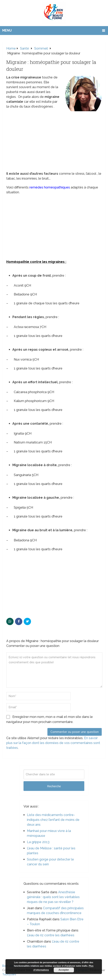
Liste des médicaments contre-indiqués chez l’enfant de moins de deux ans (53, 820)
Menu (7, 30)
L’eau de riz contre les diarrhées (51, 935)
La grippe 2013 (38, 842)
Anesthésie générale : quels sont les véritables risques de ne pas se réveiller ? (53, 897)
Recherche (54, 786)
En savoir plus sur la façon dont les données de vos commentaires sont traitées (53, 743)
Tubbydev (9, 974)
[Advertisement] (54, 141)
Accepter (64, 970)
